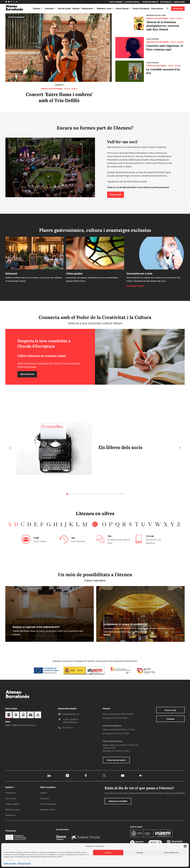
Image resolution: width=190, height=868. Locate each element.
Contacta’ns (179, 2)
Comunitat (50, 9)
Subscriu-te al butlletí (118, 801)
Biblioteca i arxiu (105, 9)
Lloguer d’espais (132, 2)
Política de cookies (10, 864)
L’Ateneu (38, 9)
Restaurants (10, 815)
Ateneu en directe (150, 2)
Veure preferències (171, 853)
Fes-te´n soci (170, 710)
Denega (140, 853)
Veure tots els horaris (116, 760)
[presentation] (10, 448)
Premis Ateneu (123, 9)
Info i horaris (115, 2)
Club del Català (64, 9)
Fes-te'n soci (178, 9)
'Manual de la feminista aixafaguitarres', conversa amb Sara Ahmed (163, 26)
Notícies (76, 9)
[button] (185, 846)
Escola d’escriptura (48, 804)
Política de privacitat (24, 864)
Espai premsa (157, 9)
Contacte (170, 719)
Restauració (166, 2)
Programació (88, 9)
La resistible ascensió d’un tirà (163, 71)
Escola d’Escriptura (141, 9)
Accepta (108, 853)
